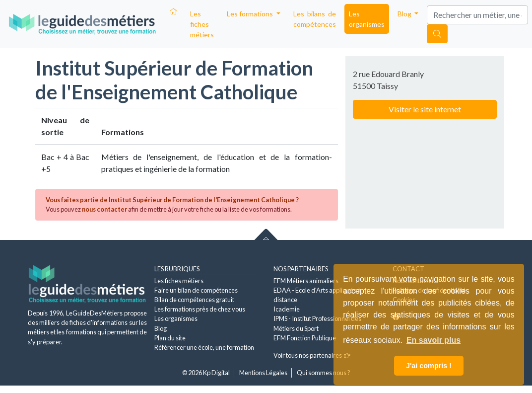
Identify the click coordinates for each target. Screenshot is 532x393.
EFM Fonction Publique (305, 338)
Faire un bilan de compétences (196, 290)
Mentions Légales (263, 373)
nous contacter (104, 209)
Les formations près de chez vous (200, 309)
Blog (161, 328)
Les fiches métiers (202, 24)
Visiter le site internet (425, 109)
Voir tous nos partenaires (312, 355)
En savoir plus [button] (433, 340)
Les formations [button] (251, 14)
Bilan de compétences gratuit (194, 300)
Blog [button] (405, 14)
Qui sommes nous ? (324, 373)
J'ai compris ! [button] (429, 366)
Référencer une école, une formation (204, 347)
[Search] (477, 15)
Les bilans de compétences (315, 19)
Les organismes (367, 19)
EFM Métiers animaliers (306, 281)
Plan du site (170, 338)
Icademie (287, 309)
